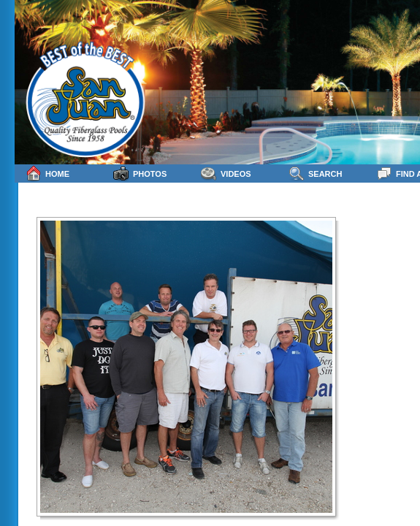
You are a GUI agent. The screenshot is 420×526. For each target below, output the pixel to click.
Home (47, 174)
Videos (226, 174)
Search (315, 174)
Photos (140, 174)
